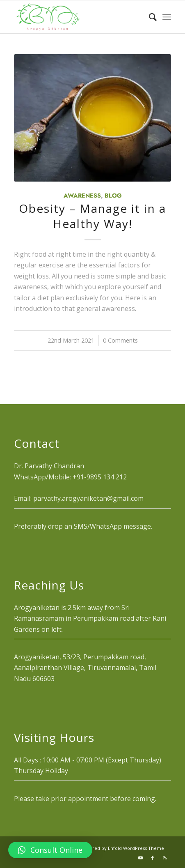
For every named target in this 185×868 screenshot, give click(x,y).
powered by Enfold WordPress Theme (122, 848)
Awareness (82, 196)
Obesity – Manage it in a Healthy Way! (92, 216)
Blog (113, 196)
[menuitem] (149, 17)
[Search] (149, 17)
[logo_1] (77, 17)
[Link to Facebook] (153, 858)
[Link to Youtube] (140, 858)
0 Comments (120, 340)
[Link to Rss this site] (165, 858)
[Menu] (167, 17)
